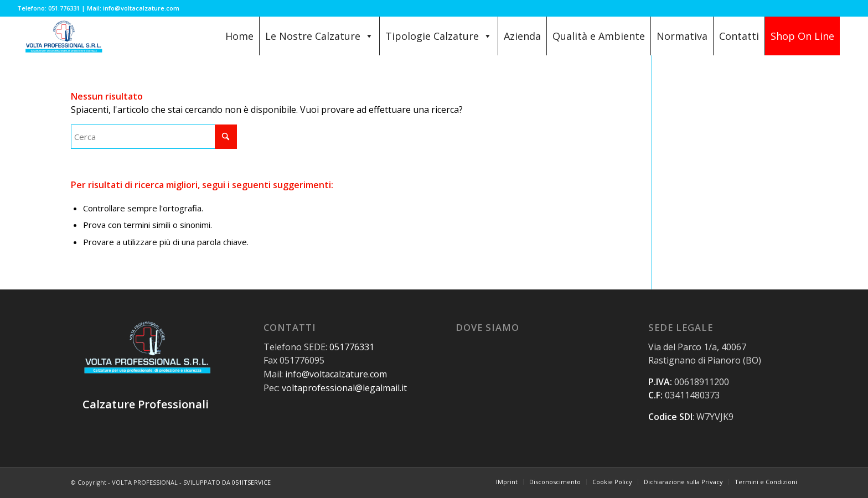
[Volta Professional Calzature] (63, 36)
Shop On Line (802, 36)
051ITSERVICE (251, 482)
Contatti (739, 36)
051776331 (352, 347)
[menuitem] (507, 482)
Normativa (682, 36)
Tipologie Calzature (439, 36)
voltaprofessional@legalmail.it (344, 388)
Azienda (522, 36)
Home (239, 36)
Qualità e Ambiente (599, 36)
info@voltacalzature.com (336, 374)
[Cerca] (154, 137)
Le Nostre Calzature (319, 36)
